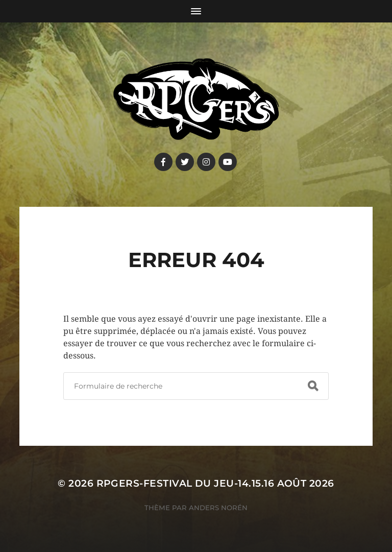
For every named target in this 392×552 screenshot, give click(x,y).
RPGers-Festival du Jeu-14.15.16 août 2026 (215, 483)
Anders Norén (218, 508)
